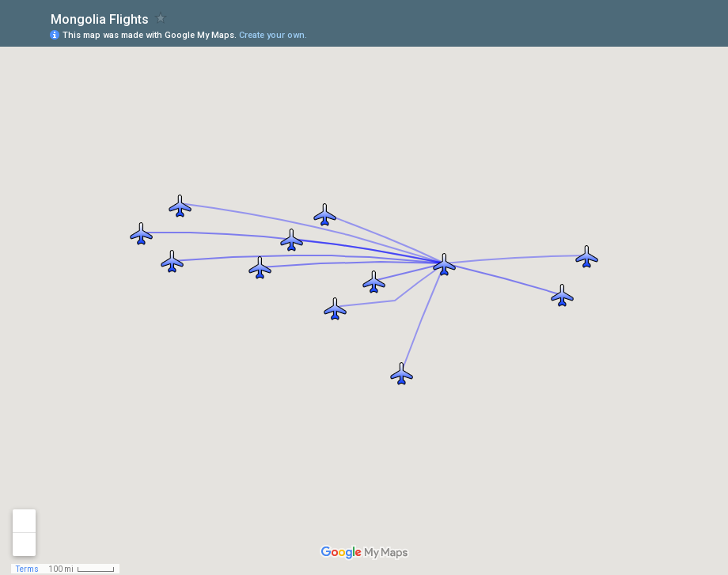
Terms (27, 569)
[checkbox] (161, 18)
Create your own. (273, 35)
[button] (401, 373)
